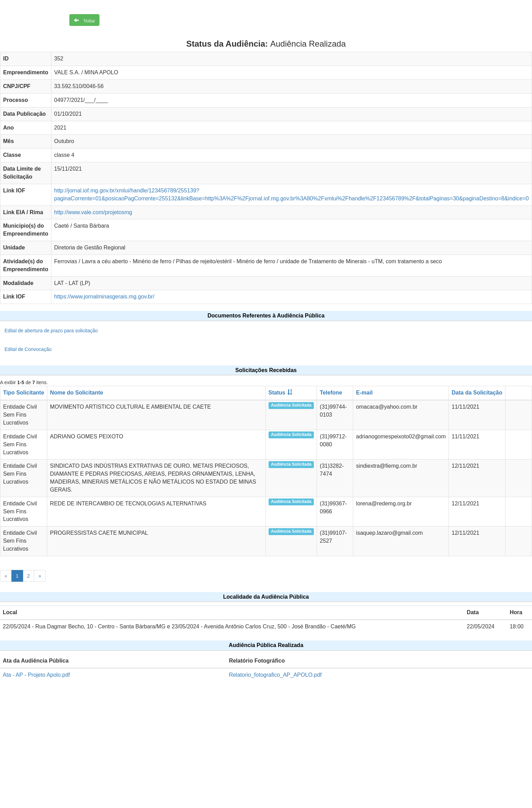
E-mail (364, 393)
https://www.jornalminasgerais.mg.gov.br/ (104, 297)
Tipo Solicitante (24, 393)
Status (277, 393)
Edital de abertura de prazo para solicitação (51, 331)
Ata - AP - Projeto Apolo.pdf (36, 675)
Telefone (331, 393)
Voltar (87, 20)
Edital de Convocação (28, 349)
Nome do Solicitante (77, 393)
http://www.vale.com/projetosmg (93, 212)
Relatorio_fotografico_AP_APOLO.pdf (275, 675)
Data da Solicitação (477, 393)
